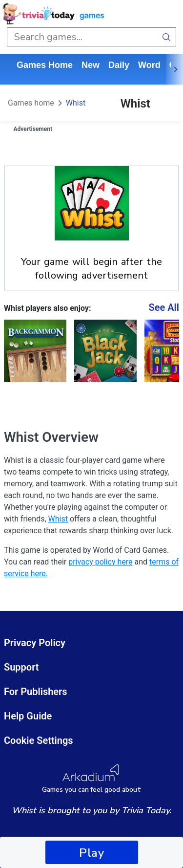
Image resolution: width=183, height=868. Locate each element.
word (149, 65)
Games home (45, 65)
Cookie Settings (39, 740)
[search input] (82, 37)
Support (21, 667)
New (91, 65)
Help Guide (28, 716)
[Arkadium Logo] (91, 779)
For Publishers (36, 692)
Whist (76, 103)
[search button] (167, 37)
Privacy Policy (35, 643)
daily (119, 65)
